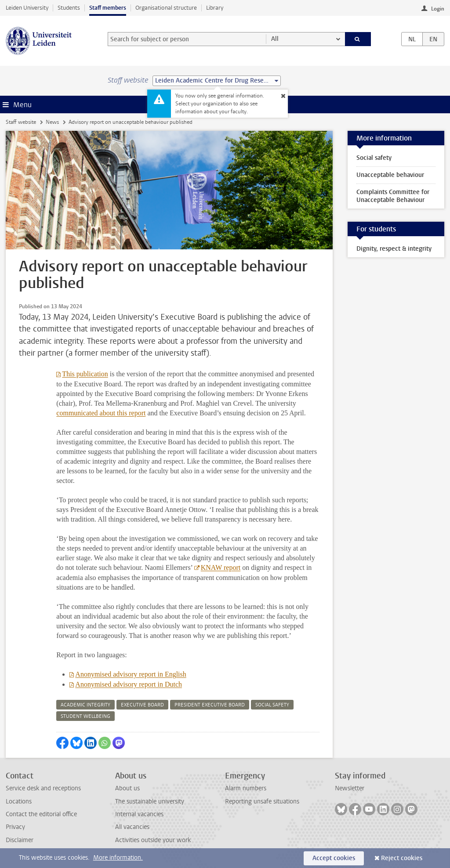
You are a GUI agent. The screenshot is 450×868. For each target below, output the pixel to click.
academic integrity (85, 705)
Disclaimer (20, 840)
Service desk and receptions (43, 788)
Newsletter (350, 788)
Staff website (21, 122)
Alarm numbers (246, 788)
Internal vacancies (139, 814)
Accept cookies (334, 858)
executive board (142, 705)
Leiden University (27, 8)
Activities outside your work (153, 840)
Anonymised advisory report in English (131, 674)
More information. (118, 858)
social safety (272, 705)
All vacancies (132, 827)
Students (69, 8)
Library (215, 8)
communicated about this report (101, 413)
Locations (19, 801)
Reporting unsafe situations (262, 801)
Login (438, 9)
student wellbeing (85, 716)
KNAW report (221, 567)
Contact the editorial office (41, 814)
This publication (85, 374)
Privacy (15, 827)
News (52, 122)
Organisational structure (166, 8)
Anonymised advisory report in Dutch (129, 684)
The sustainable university (150, 801)
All (275, 39)
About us (127, 788)
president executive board (210, 705)
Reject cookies (402, 858)
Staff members (108, 8)
